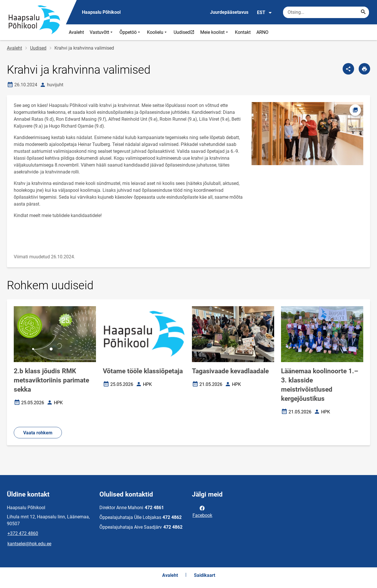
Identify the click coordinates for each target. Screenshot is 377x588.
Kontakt (243, 32)
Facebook (202, 511)
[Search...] (363, 12)
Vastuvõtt (102, 32)
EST (265, 13)
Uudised (185, 32)
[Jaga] (348, 69)
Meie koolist (215, 32)
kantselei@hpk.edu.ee (29, 544)
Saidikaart (205, 575)
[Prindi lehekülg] (364, 69)
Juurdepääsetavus (229, 12)
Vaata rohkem (38, 433)
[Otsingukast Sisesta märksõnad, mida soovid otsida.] (326, 12)
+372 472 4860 (23, 533)
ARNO (262, 32)
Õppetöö (130, 32)
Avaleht (76, 32)
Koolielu (157, 32)
